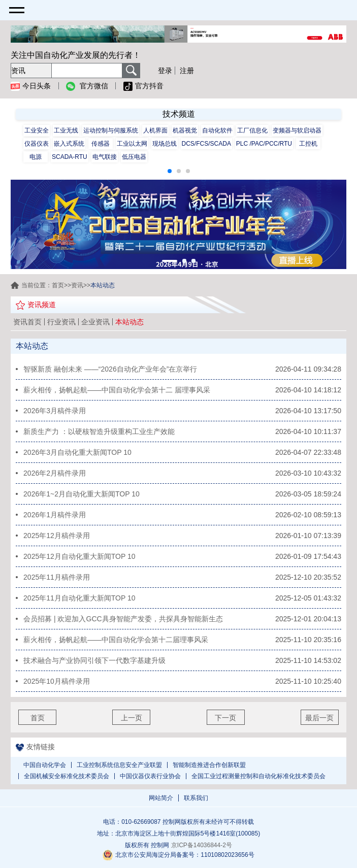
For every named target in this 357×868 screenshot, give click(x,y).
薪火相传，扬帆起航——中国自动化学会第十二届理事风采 (116, 640)
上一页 (132, 718)
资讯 (77, 285)
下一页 (225, 718)
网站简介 (161, 798)
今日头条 (31, 86)
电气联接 (105, 157)
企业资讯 (95, 322)
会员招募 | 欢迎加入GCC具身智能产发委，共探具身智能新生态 (123, 619)
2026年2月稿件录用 (55, 473)
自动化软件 (217, 130)
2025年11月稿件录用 (57, 577)
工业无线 (66, 130)
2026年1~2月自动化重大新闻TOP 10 (82, 494)
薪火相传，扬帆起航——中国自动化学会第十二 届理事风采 (117, 390)
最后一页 (319, 718)
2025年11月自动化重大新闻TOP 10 (79, 598)
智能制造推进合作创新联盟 (209, 765)
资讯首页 (27, 322)
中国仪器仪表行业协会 (150, 776)
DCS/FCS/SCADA (206, 144)
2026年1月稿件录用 (55, 515)
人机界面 (155, 130)
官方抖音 (143, 86)
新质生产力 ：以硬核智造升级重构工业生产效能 (99, 431)
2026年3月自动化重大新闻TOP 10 (77, 452)
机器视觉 (185, 130)
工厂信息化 (252, 130)
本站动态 (129, 322)
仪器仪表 (37, 144)
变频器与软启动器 (297, 130)
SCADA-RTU (70, 157)
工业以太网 (132, 144)
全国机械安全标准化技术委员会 (67, 776)
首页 (58, 285)
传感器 (101, 144)
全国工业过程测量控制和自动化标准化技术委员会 (258, 776)
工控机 (308, 144)
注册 (187, 71)
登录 (165, 71)
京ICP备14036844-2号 (202, 845)
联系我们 (196, 798)
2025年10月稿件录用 (57, 681)
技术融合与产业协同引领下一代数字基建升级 (94, 660)
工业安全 (37, 130)
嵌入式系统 (69, 144)
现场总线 (165, 144)
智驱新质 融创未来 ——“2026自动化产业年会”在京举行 (110, 369)
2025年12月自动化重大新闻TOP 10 (79, 556)
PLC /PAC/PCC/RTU (264, 144)
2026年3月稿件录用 (55, 411)
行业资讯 (61, 322)
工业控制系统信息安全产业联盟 (119, 765)
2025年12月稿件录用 (57, 536)
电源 (36, 157)
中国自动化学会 (45, 765)
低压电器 (134, 157)
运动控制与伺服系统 (111, 130)
